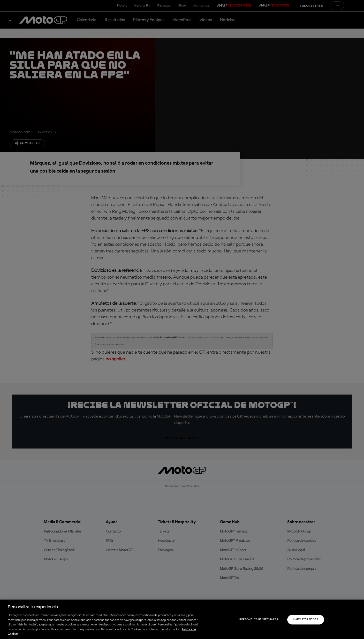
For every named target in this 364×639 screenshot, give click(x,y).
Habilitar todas (306, 620)
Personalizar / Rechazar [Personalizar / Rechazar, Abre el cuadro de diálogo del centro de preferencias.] (259, 620)
